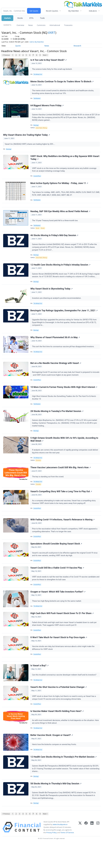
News (31, 25)
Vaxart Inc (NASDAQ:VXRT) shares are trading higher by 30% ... (30, 146)
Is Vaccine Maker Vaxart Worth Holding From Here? (57, 733)
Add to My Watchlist (37, 42)
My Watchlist (73, 11)
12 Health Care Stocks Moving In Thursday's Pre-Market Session (64, 780)
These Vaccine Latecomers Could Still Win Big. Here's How (61, 482)
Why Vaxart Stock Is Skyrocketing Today (52, 298)
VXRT (52, 33)
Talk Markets (37, 99)
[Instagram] (98, 852)
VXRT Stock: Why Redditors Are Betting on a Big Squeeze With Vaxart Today (65, 160)
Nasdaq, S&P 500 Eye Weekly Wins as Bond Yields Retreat (60, 216)
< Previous (6, 55)
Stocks (20, 18)
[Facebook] (86, 852)
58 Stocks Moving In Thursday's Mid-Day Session (56, 807)
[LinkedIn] (92, 852)
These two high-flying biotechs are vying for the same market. (57, 619)
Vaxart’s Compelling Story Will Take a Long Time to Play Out (61, 507)
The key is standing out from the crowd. (48, 491)
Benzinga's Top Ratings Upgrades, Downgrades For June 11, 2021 (64, 321)
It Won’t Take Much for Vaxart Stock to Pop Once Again (59, 657)
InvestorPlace (38, 179)
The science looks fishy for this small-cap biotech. (53, 69)
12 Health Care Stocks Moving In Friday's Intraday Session (61, 271)
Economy (39, 474)
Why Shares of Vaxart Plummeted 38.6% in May (55, 348)
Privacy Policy (52, 857)
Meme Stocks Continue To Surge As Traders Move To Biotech (62, 82)
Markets (7, 18)
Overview (20, 25)
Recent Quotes (52, 11)
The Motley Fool (38, 74)
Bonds (38, 233)
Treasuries (68, 25)
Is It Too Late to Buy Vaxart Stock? (49, 60)
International (55, 25)
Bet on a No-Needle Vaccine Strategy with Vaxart (56, 375)
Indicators (93, 11)
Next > (45, 55)
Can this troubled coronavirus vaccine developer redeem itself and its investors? (65, 695)
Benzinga (36, 127)
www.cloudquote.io (60, 849)
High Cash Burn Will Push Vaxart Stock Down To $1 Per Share (62, 632)
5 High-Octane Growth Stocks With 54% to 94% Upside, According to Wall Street (64, 453)
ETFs (31, 18)
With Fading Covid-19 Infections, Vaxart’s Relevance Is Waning (63, 536)
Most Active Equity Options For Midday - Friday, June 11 (59, 187)
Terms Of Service (67, 857)
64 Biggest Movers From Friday (47, 107)
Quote (18, 46)
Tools (42, 18)
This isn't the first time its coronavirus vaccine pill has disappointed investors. (64, 357)
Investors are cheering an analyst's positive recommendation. (57, 308)
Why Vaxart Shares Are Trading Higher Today (27, 137)
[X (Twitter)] (80, 852)
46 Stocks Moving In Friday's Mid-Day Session (55, 241)
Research (77, 46)
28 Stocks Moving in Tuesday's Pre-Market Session (57, 424)
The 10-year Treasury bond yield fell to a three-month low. (55, 225)
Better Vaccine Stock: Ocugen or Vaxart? (52, 758)
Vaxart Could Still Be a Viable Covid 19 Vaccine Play (57, 585)
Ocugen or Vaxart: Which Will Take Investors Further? (58, 610)
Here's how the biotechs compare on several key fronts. (55, 767)
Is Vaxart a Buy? (40, 686)
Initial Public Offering (42, 129)
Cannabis (39, 499)
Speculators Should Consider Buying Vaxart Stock (56, 561)
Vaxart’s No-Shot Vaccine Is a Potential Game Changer (59, 708)
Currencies (41, 25)
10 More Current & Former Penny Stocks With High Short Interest (64, 400)
